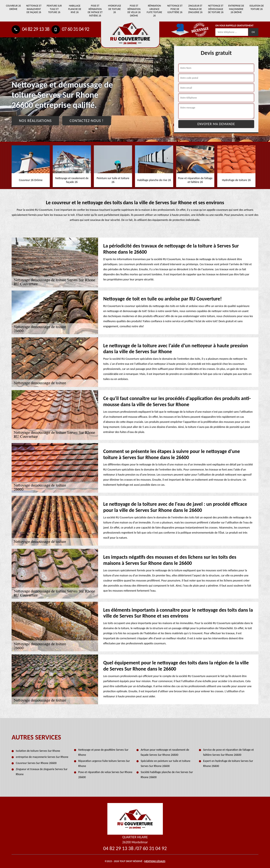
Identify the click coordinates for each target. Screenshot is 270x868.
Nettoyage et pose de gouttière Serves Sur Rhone (103, 752)
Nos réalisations (35, 121)
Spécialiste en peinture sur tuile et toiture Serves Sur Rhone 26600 (165, 763)
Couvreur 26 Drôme (13, 7)
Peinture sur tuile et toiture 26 (54, 9)
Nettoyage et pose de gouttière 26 (175, 9)
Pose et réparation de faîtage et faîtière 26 (95, 11)
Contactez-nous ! (87, 121)
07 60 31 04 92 (70, 29)
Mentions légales (155, 861)
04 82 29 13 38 (30, 29)
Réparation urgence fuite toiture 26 (155, 11)
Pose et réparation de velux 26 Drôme (134, 11)
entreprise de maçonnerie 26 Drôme (236, 9)
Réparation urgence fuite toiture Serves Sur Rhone (104, 763)
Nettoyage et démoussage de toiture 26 (216, 9)
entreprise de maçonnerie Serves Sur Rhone (42, 757)
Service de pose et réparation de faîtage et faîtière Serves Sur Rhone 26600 (228, 752)
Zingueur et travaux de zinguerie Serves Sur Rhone (42, 772)
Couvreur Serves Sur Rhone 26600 (36, 763)
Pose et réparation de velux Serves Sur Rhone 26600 (105, 775)
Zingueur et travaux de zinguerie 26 (195, 9)
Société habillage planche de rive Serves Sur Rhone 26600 (167, 775)
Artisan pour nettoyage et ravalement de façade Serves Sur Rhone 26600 (165, 752)
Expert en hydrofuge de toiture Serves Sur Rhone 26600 (228, 763)
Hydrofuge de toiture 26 (115, 9)
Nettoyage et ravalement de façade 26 (34, 9)
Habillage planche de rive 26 (75, 9)
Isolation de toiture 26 (256, 7)
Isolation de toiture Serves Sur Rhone (38, 751)
